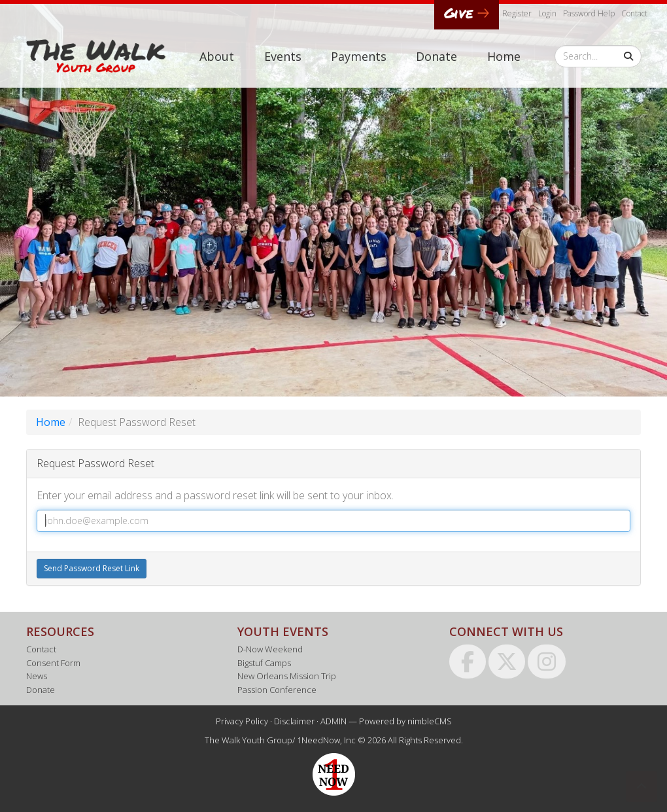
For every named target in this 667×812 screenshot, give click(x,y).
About (217, 56)
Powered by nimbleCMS (405, 721)
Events (283, 56)
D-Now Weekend (270, 649)
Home (504, 56)
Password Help (589, 13)
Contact (634, 13)
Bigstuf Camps (264, 663)
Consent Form (53, 663)
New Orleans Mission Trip (287, 676)
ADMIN (333, 721)
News (37, 676)
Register (517, 13)
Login (547, 13)
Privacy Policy (242, 721)
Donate (436, 56)
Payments (359, 56)
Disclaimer (294, 721)
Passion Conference (277, 690)
